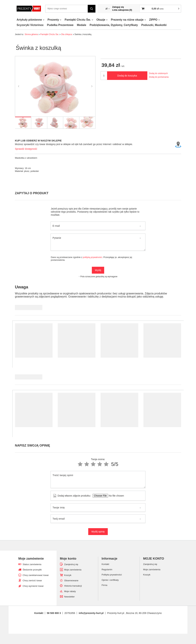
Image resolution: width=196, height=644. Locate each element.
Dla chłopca (67, 34)
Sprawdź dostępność (26, 149)
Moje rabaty (70, 591)
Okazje (101, 20)
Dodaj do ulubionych (158, 73)
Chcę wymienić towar (33, 586)
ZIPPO (153, 20)
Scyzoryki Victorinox (30, 25)
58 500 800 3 (54, 613)
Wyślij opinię (98, 532)
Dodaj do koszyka (127, 76)
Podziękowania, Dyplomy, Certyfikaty (114, 25)
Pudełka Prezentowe (60, 25)
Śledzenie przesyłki (32, 570)
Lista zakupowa (122, 10)
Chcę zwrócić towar (32, 580)
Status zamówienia (32, 564)
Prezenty (53, 20)
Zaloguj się (118, 7)
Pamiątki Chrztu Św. (78, 20)
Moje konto (68, 559)
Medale (82, 25)
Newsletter (69, 597)
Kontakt (39, 613)
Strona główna (31, 34)
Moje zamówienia (73, 570)
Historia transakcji (73, 586)
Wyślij (98, 270)
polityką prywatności (93, 257)
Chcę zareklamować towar (36, 575)
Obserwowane (71, 580)
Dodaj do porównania (159, 77)
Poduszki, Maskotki (154, 25)
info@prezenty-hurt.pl (91, 613)
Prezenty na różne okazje (127, 20)
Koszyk (68, 575)
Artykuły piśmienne (29, 20)
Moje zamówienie (31, 559)
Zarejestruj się (71, 564)
